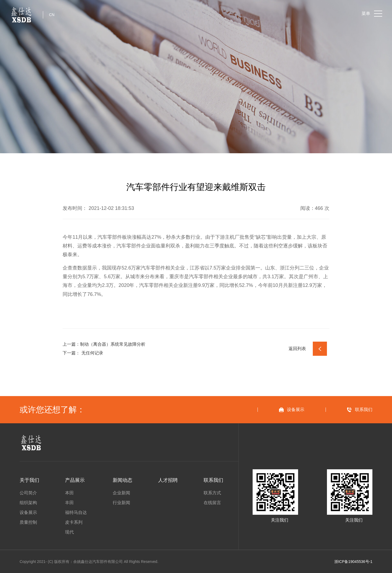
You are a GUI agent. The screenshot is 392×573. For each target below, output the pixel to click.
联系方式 (212, 493)
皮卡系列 (74, 522)
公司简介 (28, 493)
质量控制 (28, 522)
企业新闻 (121, 493)
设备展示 (28, 513)
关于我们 (29, 480)
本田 (69, 493)
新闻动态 (122, 480)
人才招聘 (168, 480)
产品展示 (75, 480)
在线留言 (212, 503)
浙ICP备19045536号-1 (353, 562)
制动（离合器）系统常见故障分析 (113, 344)
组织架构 (28, 503)
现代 (69, 532)
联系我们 (213, 480)
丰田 (69, 503)
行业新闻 (121, 503)
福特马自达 (76, 513)
